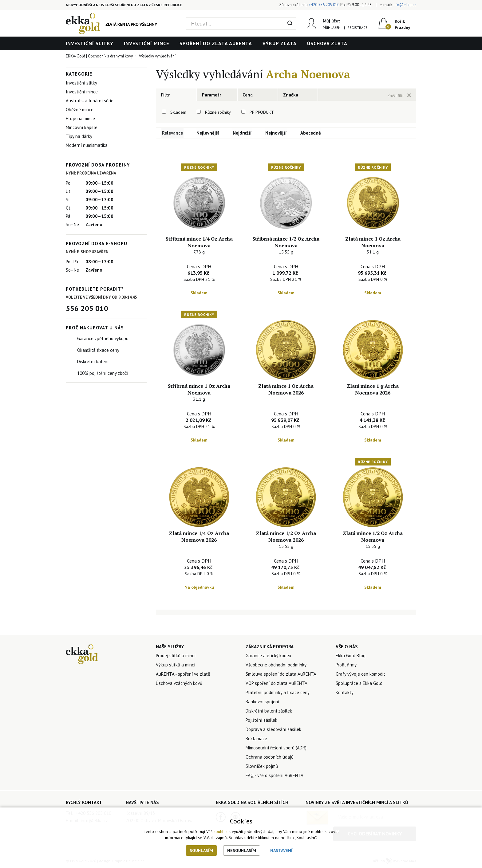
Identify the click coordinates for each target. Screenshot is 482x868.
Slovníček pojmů (262, 767)
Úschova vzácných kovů (179, 684)
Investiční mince (146, 43)
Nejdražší (243, 133)
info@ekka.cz (404, 5)
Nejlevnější (208, 133)
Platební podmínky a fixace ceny (278, 693)
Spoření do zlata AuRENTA (216, 43)
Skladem (178, 112)
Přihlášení (332, 27)
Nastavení (281, 850)
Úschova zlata (327, 43)
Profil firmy (346, 666)
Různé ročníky (218, 112)
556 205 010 (87, 308)
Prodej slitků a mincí (176, 656)
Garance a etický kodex (269, 656)
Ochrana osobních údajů (270, 758)
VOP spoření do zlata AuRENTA (277, 684)
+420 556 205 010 (324, 5)
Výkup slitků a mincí (176, 666)
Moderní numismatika (87, 145)
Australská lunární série (90, 101)
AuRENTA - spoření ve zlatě (183, 675)
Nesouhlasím (242, 850)
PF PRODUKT (262, 112)
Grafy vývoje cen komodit (360, 675)
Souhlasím (201, 850)
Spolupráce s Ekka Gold (359, 684)
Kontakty (345, 693)
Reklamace (256, 739)
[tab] (176, 95)
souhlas (221, 831)
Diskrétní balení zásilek (269, 712)
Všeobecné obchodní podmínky (276, 666)
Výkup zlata (280, 43)
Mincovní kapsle (82, 127)
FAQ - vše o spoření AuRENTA (275, 776)
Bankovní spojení (262, 703)
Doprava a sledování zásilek (273, 730)
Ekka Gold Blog (351, 656)
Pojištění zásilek (261, 721)
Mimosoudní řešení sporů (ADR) (276, 749)
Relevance (173, 133)
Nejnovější (276, 133)
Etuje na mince (80, 118)
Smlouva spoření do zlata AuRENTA (281, 675)
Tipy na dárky (79, 136)
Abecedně (311, 133)
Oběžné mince (80, 110)
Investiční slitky (90, 43)
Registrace (357, 27)
